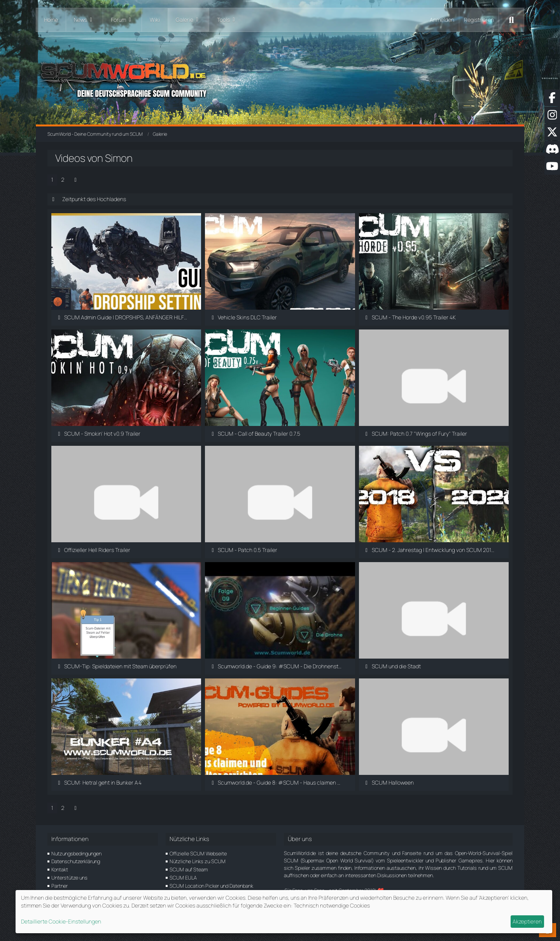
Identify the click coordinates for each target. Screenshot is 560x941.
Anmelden (442, 20)
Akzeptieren (527, 921)
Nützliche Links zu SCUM (198, 861)
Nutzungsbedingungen (76, 853)
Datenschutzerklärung (76, 861)
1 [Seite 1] (52, 180)
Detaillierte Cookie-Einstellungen (61, 921)
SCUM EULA (183, 878)
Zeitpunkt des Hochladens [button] (94, 199)
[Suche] (511, 20)
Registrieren (479, 20)
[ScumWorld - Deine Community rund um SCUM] (280, 78)
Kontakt (60, 869)
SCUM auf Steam (189, 869)
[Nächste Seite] (75, 180)
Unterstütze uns (69, 878)
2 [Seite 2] (63, 180)
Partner (59, 886)
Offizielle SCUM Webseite (198, 853)
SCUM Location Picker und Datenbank (211, 886)
